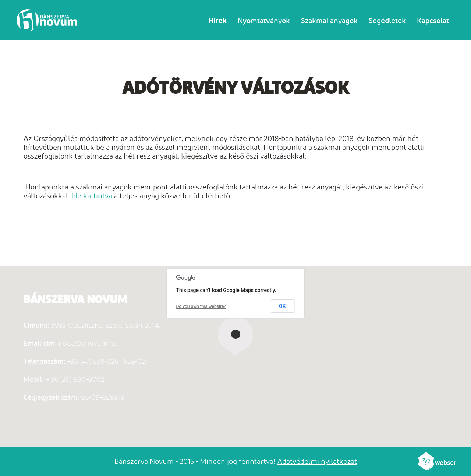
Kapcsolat (433, 20)
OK (282, 306)
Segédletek (387, 20)
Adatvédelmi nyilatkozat (317, 461)
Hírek (217, 20)
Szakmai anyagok (329, 20)
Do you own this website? (201, 306)
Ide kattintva (92, 196)
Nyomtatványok (264, 20)
